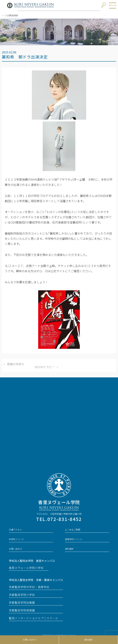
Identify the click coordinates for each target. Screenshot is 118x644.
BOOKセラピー (45, 367)
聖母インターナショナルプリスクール (33, 618)
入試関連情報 (10, 15)
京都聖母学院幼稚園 (22, 603)
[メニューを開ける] (113, 5)
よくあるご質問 (73, 530)
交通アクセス (15, 530)
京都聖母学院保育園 (22, 610)
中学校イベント (16, 539)
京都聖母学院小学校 (22, 595)
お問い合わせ (29, 640)
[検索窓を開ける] (105, 6)
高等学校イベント (74, 539)
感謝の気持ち (16, 364)
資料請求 (88, 640)
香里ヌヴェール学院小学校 (26, 568)
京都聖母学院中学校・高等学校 (29, 587)
